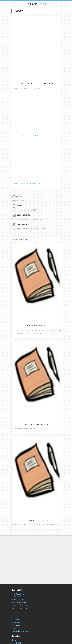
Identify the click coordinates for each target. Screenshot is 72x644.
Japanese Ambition (20, 605)
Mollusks (15, 628)
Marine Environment (20, 631)
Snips (36, 4)
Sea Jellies (16, 625)
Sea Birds (16, 620)
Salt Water (16, 597)
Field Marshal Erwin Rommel (37, 520)
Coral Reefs (16, 623)
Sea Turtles (16, 617)
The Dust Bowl (18, 594)
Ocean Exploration (19, 599)
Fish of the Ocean (19, 608)
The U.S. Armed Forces (37, 326)
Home (14, 640)
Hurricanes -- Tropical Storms (37, 424)
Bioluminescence (19, 602)
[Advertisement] (29, 38)
